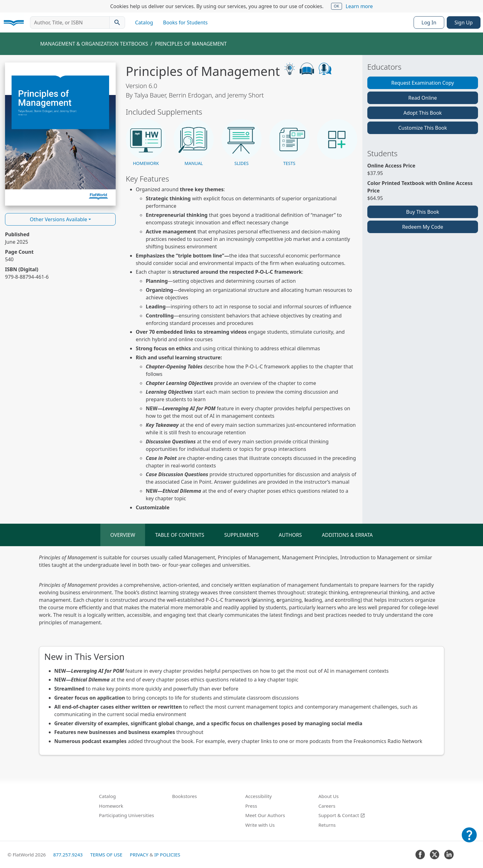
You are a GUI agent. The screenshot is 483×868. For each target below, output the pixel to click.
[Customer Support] (469, 839)
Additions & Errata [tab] (347, 535)
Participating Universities (127, 815)
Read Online (423, 98)
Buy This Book (423, 212)
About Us (329, 796)
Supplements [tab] (241, 535)
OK (337, 6)
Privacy (139, 855)
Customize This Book (423, 128)
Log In (429, 22)
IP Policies (167, 855)
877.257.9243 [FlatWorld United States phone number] (68, 855)
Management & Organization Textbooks (94, 44)
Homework (111, 806)
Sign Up (464, 22)
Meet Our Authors (265, 815)
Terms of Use (106, 855)
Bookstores (185, 796)
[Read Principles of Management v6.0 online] (60, 134)
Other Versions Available (58, 219)
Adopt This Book (423, 113)
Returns (327, 825)
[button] (146, 143)
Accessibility (259, 796)
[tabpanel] (241, 654)
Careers (327, 806)
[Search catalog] (117, 22)
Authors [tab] (290, 535)
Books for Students (186, 22)
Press (251, 806)
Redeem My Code (423, 227)
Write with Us (260, 825)
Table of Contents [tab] (180, 535)
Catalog (144, 22)
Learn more (359, 6)
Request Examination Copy (423, 83)
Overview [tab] (123, 535)
